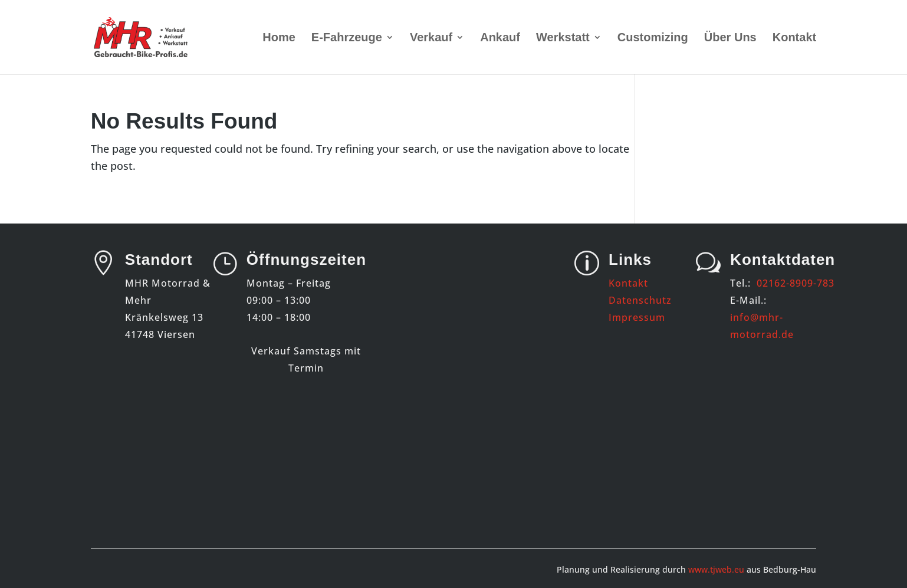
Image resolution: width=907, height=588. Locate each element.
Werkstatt (563, 38)
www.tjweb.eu (716, 569)
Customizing (653, 38)
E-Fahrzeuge (347, 38)
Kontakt (794, 38)
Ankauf (500, 38)
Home (279, 38)
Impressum (637, 317)
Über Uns (730, 38)
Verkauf (431, 38)
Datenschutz (640, 300)
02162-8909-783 (796, 283)
